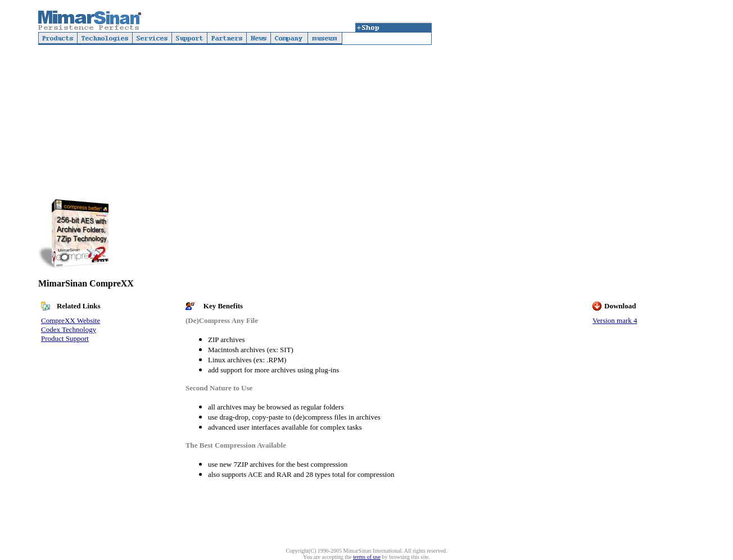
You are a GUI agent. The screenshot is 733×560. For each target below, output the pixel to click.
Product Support (65, 338)
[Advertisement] (563, 111)
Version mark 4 (615, 320)
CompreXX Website (71, 320)
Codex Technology (69, 329)
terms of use (367, 557)
